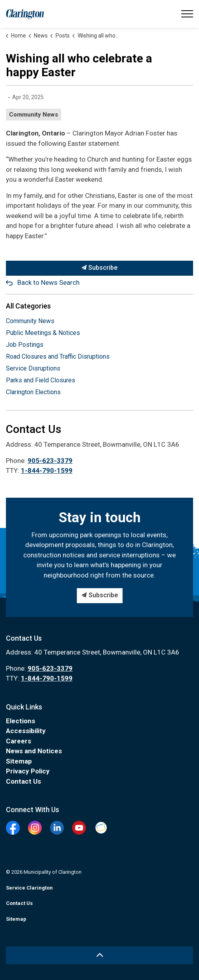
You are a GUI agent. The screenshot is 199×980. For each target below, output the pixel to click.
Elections (20, 721)
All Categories (28, 306)
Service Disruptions (33, 368)
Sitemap (19, 761)
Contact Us (23, 781)
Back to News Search (48, 282)
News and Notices (34, 751)
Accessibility (26, 731)
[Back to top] (99, 955)
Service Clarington (29, 888)
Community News (33, 115)
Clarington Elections (33, 392)
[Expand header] (187, 14)
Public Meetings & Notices (43, 333)
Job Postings (25, 345)
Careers (19, 741)
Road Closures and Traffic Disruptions (58, 356)
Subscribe (99, 268)
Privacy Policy (28, 771)
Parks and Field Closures (41, 380)
